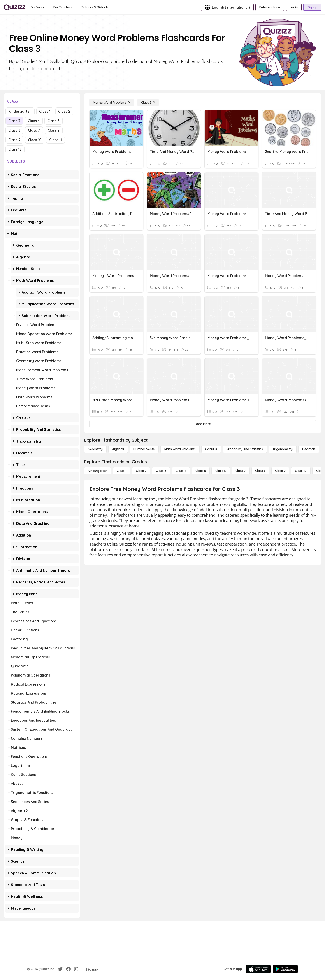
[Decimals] (309, 449)
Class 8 (54, 130)
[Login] (294, 7)
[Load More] (203, 424)
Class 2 (64, 111)
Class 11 (56, 140)
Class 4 (34, 121)
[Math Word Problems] (180, 449)
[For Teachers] (63, 7)
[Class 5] (201, 471)
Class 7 (34, 130)
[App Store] (258, 969)
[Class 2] (141, 471)
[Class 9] (280, 471)
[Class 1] (122, 471)
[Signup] (312, 7)
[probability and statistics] (245, 449)
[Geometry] (95, 449)
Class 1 (45, 111)
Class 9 (14, 140)
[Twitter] (60, 969)
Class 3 (14, 121)
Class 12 (15, 149)
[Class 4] (181, 471)
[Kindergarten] (97, 471)
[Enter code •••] (270, 7)
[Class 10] (301, 471)
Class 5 (53, 121)
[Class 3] (148, 103)
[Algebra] (118, 449)
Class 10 (35, 140)
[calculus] (211, 449)
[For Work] (38, 7)
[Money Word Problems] (112, 103)
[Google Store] (285, 969)
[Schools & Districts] (95, 7)
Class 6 (14, 130)
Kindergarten (20, 111)
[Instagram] (76, 969)
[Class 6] (221, 471)
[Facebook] (68, 969)
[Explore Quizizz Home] (14, 7)
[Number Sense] (144, 449)
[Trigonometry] (283, 449)
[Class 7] (241, 471)
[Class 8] (260, 471)
